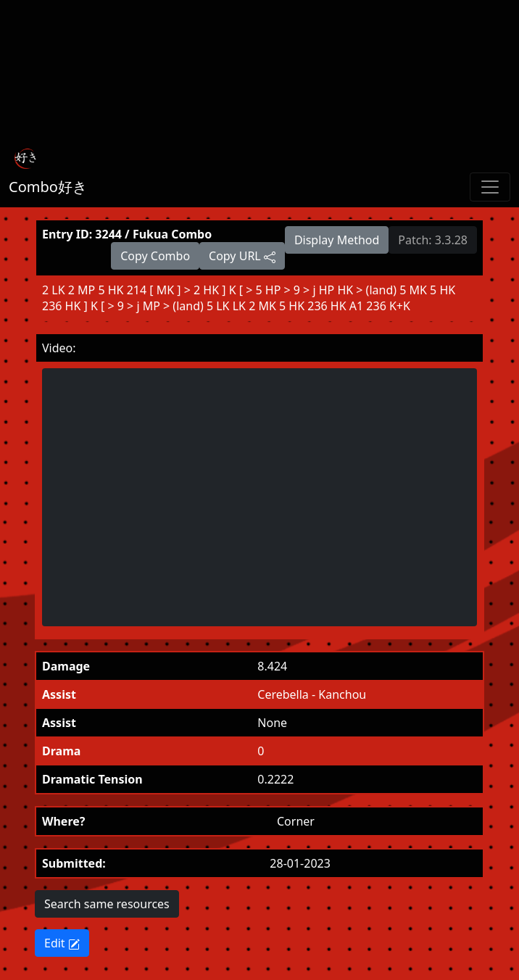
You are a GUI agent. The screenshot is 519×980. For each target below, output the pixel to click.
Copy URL (242, 256)
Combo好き (48, 187)
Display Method (337, 240)
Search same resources (107, 904)
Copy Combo (155, 256)
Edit (62, 943)
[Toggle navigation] (490, 187)
